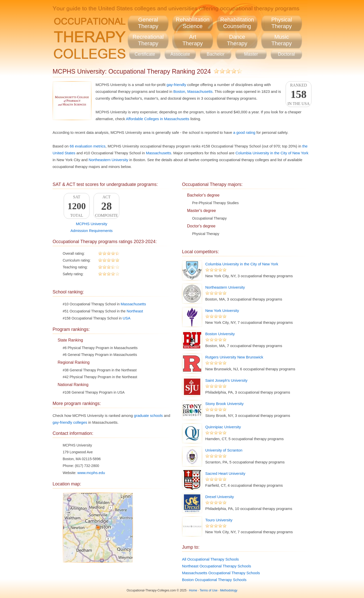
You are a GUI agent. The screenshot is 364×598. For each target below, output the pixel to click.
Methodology (229, 590)
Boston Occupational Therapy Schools (214, 580)
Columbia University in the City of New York (272, 153)
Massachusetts (200, 91)
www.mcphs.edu (91, 473)
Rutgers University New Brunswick (234, 357)
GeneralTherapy (148, 23)
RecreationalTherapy (148, 40)
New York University (222, 311)
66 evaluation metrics (88, 146)
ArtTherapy (193, 40)
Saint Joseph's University (226, 380)
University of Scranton (224, 450)
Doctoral (286, 54)
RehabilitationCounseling (237, 23)
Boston (179, 91)
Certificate (145, 54)
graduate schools (148, 415)
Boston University (220, 334)
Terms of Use (209, 590)
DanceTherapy (237, 40)
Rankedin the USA (299, 94)
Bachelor (215, 54)
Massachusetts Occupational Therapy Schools (221, 573)
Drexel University (220, 497)
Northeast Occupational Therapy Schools (217, 566)
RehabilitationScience (192, 23)
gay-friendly (176, 85)
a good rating (244, 132)
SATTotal (77, 206)
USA (127, 318)
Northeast (135, 311)
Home (193, 590)
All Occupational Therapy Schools (210, 559)
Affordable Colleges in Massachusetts (158, 119)
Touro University (219, 520)
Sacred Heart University (225, 473)
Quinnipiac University (223, 427)
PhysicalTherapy (282, 23)
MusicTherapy (282, 40)
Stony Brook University (224, 404)
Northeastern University (109, 160)
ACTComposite (106, 206)
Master (251, 54)
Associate (180, 54)
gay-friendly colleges (70, 422)
